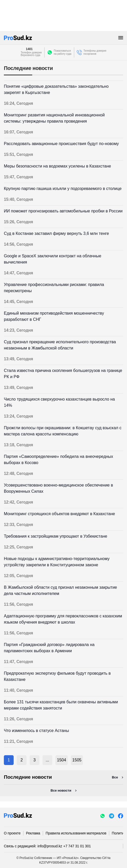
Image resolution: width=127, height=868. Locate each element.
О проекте (12, 833)
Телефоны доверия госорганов (95, 52)
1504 (62, 760)
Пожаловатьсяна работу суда (63, 52)
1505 (77, 760)
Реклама (33, 833)
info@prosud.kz (50, 846)
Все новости (61, 790)
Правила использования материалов (76, 833)
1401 (29, 49)
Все (115, 777)
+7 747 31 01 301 (77, 846)
